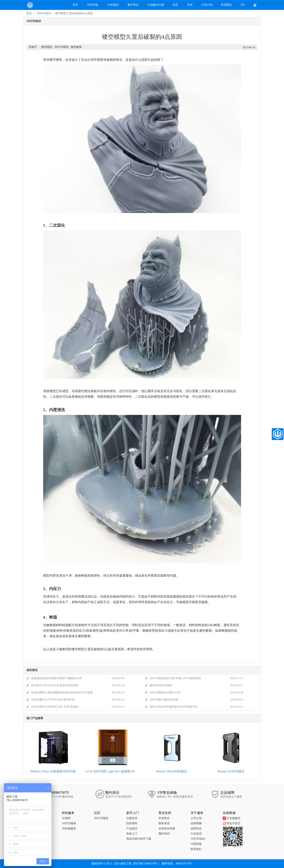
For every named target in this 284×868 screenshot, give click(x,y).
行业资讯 (196, 834)
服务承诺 (164, 823)
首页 (75, 5)
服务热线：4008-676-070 (176, 864)
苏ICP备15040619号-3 (146, 864)
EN (243, 5)
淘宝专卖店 (232, 823)
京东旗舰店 (232, 818)
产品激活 (132, 829)
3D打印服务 (69, 823)
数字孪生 (133, 5)
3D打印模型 (61, 47)
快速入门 (132, 834)
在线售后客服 (167, 829)
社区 (176, 5)
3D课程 (66, 818)
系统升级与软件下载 (139, 839)
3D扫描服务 (69, 829)
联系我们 (227, 5)
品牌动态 (196, 829)
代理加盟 (196, 844)
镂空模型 (47, 47)
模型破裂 (76, 47)
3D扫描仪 (113, 5)
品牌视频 (196, 823)
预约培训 (164, 834)
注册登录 (132, 818)
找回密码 (132, 823)
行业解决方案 (156, 5)
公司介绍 (207, 5)
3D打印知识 (44, 13)
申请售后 (164, 818)
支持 (190, 5)
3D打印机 (93, 5)
